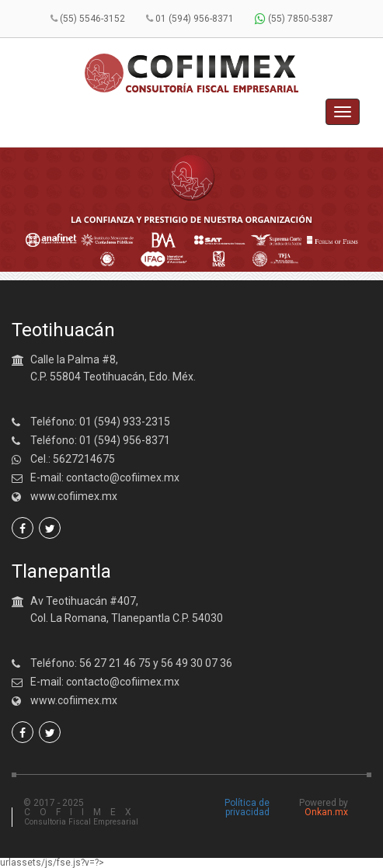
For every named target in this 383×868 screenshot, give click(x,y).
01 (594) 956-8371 (195, 19)
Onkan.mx (326, 812)
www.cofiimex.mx (74, 496)
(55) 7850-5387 (294, 19)
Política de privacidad (247, 807)
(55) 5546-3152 (92, 19)
